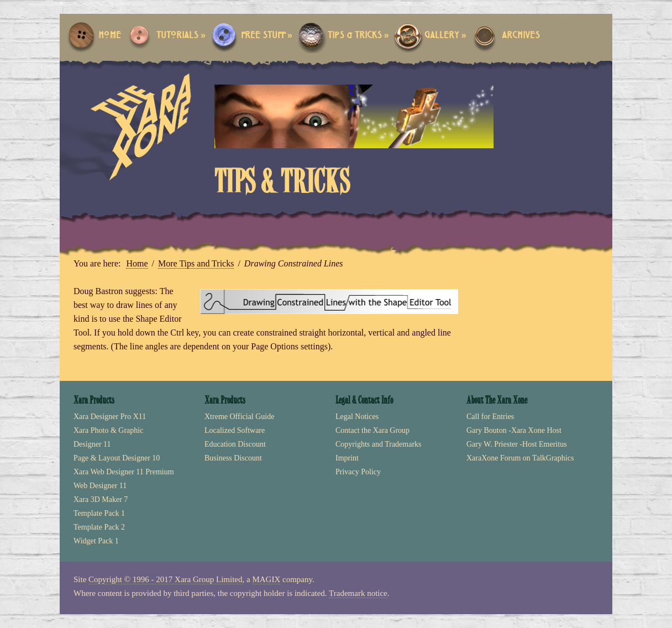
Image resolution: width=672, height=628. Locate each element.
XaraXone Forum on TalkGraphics (520, 458)
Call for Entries (490, 417)
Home (110, 36)
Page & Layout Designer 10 (117, 458)
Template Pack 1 (99, 513)
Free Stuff (267, 36)
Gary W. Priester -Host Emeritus (517, 444)
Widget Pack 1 (96, 541)
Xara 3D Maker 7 (101, 499)
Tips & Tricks (358, 36)
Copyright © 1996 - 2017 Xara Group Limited (165, 579)
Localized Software (235, 430)
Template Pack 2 (99, 527)
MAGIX (266, 579)
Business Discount (233, 458)
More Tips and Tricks (196, 263)
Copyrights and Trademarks (379, 444)
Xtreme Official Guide (239, 417)
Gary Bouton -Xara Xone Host (514, 430)
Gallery (445, 36)
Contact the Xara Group (372, 430)
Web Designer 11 (100, 486)
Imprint (347, 458)
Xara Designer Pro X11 (110, 417)
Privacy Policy (358, 472)
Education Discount (235, 444)
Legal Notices (357, 417)
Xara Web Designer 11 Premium (124, 472)
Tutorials (181, 36)
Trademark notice (358, 593)
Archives (521, 36)
